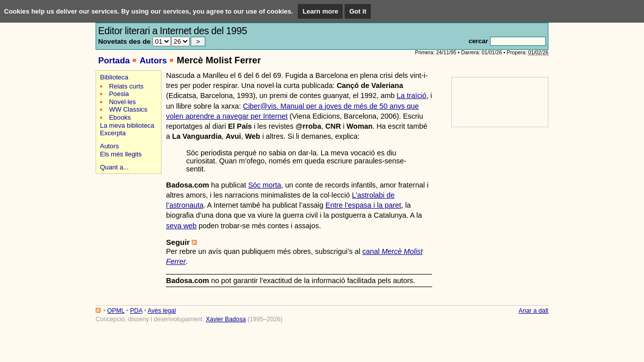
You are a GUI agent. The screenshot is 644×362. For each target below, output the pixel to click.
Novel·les (123, 102)
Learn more (320, 11)
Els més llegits (121, 154)
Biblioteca (114, 77)
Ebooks (120, 117)
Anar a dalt (534, 311)
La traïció (411, 96)
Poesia (119, 94)
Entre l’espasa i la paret (363, 205)
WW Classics (128, 109)
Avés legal (162, 311)
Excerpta (113, 133)
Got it (358, 11)
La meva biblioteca (127, 125)
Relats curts (126, 86)
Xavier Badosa (226, 319)
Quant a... (114, 167)
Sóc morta (265, 185)
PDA (136, 311)
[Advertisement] (127, 212)
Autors (153, 61)
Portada (114, 61)
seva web (181, 226)
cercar (478, 41)
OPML (116, 311)
